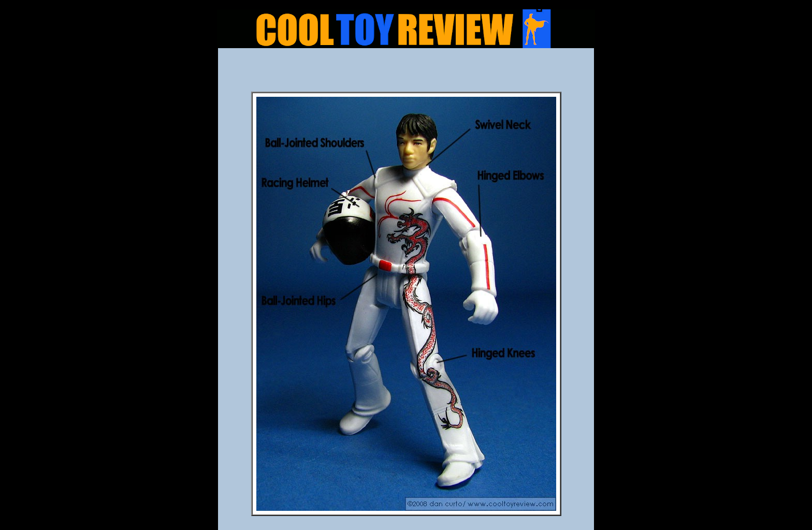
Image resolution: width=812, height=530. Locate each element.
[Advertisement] (406, 73)
